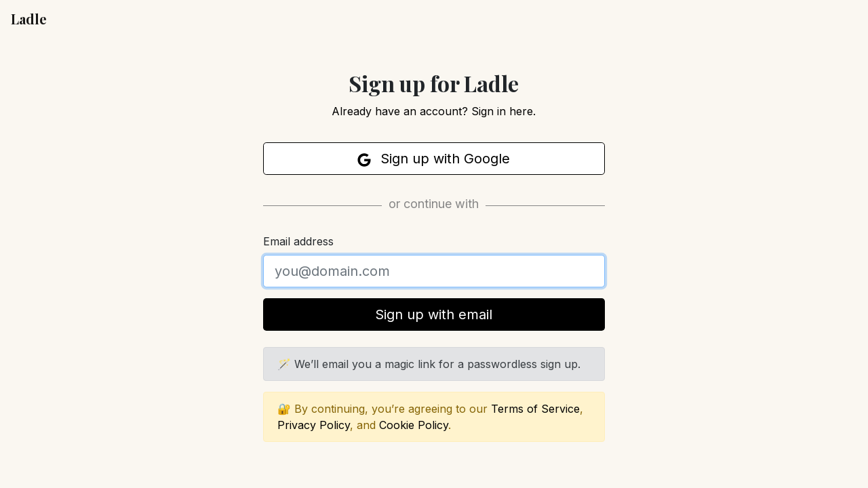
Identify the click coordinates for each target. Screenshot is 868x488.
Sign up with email (434, 314)
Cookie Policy (414, 425)
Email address (298, 241)
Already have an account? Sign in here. (434, 111)
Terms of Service (535, 409)
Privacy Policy (314, 425)
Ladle (29, 19)
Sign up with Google (434, 159)
